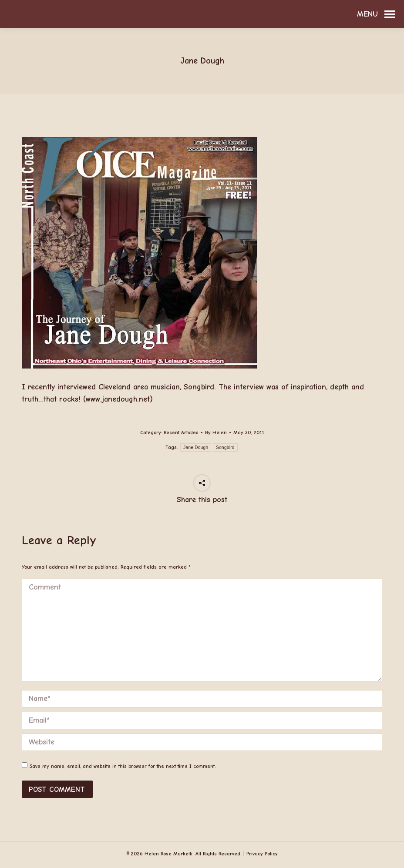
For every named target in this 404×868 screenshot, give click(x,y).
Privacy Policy (262, 854)
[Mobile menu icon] (376, 14)
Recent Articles (181, 432)
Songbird (225, 447)
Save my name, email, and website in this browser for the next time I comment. (123, 766)
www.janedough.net (118, 399)
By (216, 432)
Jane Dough (196, 447)
